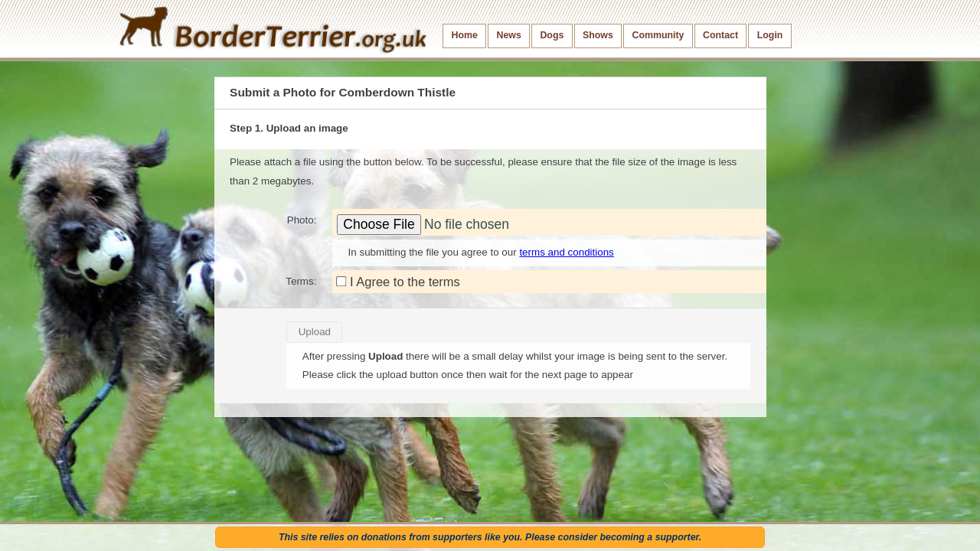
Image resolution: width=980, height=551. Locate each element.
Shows (598, 35)
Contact (720, 35)
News (508, 35)
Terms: (301, 281)
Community (658, 35)
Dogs (552, 35)
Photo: (302, 220)
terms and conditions (566, 252)
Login (770, 35)
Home (465, 35)
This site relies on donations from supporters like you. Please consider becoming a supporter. (490, 537)
